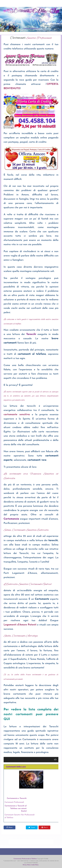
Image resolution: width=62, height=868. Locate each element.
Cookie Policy (35, 865)
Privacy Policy (27, 865)
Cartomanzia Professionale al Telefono (25, 859)
